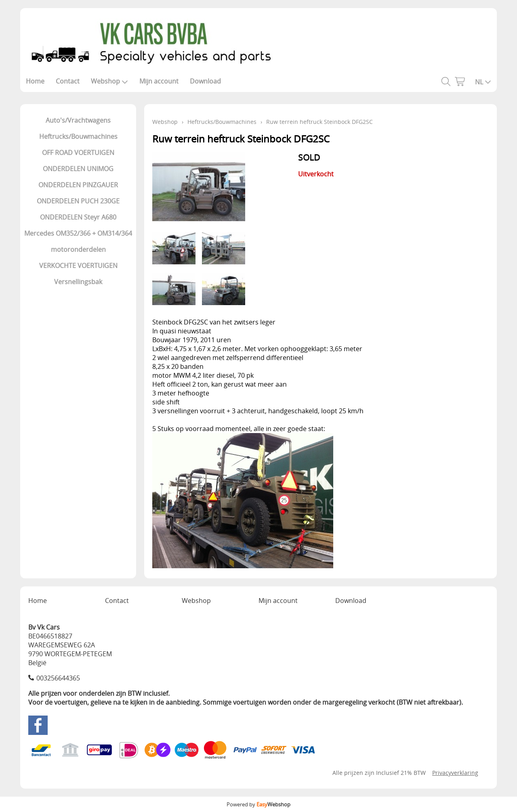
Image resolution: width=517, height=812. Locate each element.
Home (35, 81)
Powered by (258, 804)
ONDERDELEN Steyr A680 (78, 217)
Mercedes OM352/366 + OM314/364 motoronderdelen (78, 241)
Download (205, 81)
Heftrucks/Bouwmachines (78, 136)
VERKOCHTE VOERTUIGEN (78, 266)
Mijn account (159, 81)
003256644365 (58, 678)
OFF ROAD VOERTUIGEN (78, 153)
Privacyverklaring (455, 773)
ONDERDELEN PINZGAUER (78, 185)
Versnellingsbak (78, 282)
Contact (68, 81)
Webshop (109, 81)
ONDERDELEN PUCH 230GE (78, 201)
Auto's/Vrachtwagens (78, 120)
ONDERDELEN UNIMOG (78, 169)
